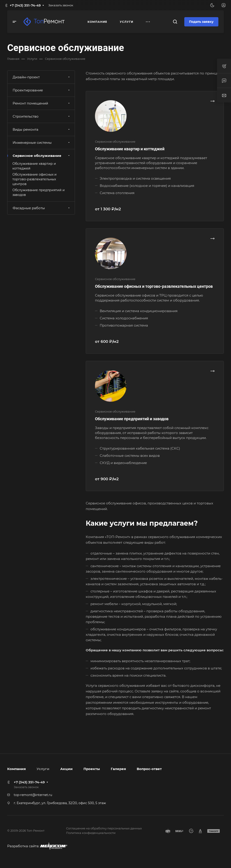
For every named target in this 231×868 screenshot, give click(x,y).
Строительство (42, 116)
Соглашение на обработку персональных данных (104, 828)
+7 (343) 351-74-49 (25, 5)
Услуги (43, 769)
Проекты (92, 769)
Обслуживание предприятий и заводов (132, 419)
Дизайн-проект (42, 77)
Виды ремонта (42, 129)
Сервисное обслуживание (42, 156)
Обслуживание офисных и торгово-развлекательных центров (154, 286)
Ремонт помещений (42, 103)
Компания (16, 769)
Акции (66, 769)
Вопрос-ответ (149, 769)
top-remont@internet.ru (33, 795)
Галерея (118, 769)
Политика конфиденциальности (91, 833)
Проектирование (42, 90)
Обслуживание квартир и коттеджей (130, 149)
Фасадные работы (42, 208)
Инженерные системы (42, 143)
